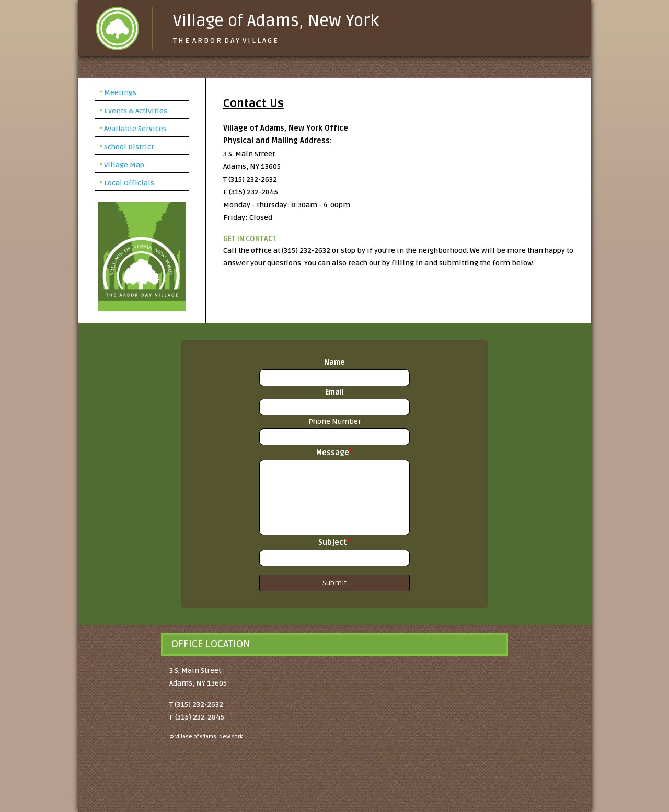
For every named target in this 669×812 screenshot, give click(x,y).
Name (334, 362)
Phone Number (335, 421)
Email (334, 392)
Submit (334, 583)
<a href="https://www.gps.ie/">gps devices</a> (384, 730)
